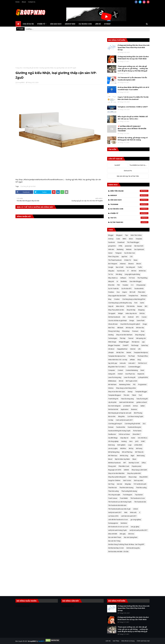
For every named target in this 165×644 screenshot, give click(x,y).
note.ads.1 (132, 363)
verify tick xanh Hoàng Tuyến (118, 530)
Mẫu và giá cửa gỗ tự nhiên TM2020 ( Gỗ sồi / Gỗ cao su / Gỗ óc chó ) (133, 118)
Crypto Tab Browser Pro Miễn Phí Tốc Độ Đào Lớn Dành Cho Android (133, 98)
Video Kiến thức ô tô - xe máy (118, 360)
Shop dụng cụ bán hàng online (126, 388)
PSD (118, 285)
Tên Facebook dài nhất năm (117, 505)
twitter (143, 406)
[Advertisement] (60, 51)
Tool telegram (128, 495)
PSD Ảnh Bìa (131, 306)
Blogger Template (114, 345)
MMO (124, 239)
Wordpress (136, 342)
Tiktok (134, 395)
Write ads (133, 512)
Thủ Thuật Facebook (115, 260)
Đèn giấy (123, 534)
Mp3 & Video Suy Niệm (122, 459)
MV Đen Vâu (140, 328)
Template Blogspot (115, 395)
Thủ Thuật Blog (142, 278)
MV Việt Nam (112, 384)
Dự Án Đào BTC (127, 289)
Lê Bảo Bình (138, 445)
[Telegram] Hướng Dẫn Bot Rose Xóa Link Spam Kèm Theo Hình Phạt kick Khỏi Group (134, 47)
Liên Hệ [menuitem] (98, 24)
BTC (138, 317)
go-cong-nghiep (136, 520)
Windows (144, 296)
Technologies (113, 338)
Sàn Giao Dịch (129, 200)
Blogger (111, 235)
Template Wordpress (141, 352)
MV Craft (132, 292)
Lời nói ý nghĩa (113, 448)
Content (120, 370)
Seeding (111, 335)
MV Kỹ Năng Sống (114, 452)
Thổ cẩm (126, 395)
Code (118, 239)
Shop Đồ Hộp (131, 310)
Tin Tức (129, 218)
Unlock (135, 509)
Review (140, 306)
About (24, 2)
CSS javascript (141, 285)
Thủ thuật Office (143, 356)
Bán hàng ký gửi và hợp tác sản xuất (120, 413)
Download (121, 242)
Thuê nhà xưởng (113, 491)
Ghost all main (113, 324)
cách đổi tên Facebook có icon (118, 520)
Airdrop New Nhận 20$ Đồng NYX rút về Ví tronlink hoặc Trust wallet (133, 88)
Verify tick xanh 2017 (115, 512)
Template (139, 239)
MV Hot (134, 271)
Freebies (111, 292)
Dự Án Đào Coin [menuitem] (85, 24)
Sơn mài (120, 484)
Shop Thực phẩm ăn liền (116, 310)
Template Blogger (141, 392)
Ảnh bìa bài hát (113, 409)
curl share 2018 (113, 516)
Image (145, 324)
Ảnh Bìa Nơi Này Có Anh (116, 548)
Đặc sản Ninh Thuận (115, 537)
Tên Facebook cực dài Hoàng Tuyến (120, 502)
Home (17, 2)
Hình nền (111, 249)
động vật (111, 281)
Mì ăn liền (111, 285)
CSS (131, 257)
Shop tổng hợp (140, 335)
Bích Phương (138, 413)
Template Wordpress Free (117, 356)
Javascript (128, 246)
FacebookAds (139, 289)
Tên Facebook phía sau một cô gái (119, 509)
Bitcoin (139, 264)
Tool (140, 395)
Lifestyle (111, 352)
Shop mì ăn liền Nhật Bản (116, 473)
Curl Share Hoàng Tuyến (135, 416)
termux (135, 406)
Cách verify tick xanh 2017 (124, 420)
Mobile (129, 352)
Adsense (123, 264)
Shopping (141, 310)
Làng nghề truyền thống (132, 274)
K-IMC (143, 441)
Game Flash (141, 321)
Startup (130, 392)
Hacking (124, 441)
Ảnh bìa (142, 313)
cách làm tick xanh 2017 (129, 516)
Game (142, 303)
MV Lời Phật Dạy (127, 452)
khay (110, 299)
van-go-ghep (135, 527)
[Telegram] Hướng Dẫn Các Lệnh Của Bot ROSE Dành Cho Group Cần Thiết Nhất (133, 58)
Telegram (129, 204)
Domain (111, 427)
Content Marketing (132, 370)
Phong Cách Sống (114, 331)
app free (124, 257)
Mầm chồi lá (120, 306)
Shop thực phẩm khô (134, 473)
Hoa (118, 292)
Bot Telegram (113, 264)
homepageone (113, 523)
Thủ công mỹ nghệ (114, 495)
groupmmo (112, 246)
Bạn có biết (120, 267)
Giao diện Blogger (135, 281)
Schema (111, 388)
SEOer (131, 239)
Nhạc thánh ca (113, 278)
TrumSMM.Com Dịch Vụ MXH (139, 165)
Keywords (141, 374)
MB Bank (120, 328)
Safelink (126, 470)
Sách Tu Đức (127, 480)
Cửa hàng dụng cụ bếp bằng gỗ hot (134, 299)
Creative (117, 299)
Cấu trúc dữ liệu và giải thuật (117, 321)
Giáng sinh (112, 374)
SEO (146, 306)
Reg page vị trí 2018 (115, 470)
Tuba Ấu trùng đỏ (142, 399)
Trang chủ (19, 68)
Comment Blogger (134, 367)
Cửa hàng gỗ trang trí (115, 424)
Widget (120, 313)
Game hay (145, 345)
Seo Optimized (139, 249)
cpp (143, 342)
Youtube (125, 285)
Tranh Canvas (113, 498)
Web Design (112, 342)
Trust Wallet (124, 498)
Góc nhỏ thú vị (143, 438)
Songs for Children (114, 480)
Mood (110, 459)
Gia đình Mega (113, 438)
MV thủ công (124, 456)
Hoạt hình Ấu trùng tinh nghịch (130, 324)
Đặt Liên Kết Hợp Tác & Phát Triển (128, 176)
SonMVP (117, 165)
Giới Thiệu (116, 641)
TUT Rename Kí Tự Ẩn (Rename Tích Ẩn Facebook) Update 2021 (132, 79)
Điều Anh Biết (113, 534)
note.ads (123, 363)
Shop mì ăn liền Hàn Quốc (117, 392)
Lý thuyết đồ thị (143, 377)
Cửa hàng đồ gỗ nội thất (31, 68)
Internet (133, 349)
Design (132, 321)
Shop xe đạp (133, 477)
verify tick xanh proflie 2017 (138, 530)
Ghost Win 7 (137, 434)
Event (142, 370)
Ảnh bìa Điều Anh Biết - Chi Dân (118, 552)
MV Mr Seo (142, 271)
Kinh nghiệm (121, 445)
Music (134, 459)
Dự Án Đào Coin (129, 209)
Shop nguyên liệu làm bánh (117, 296)
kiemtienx (124, 523)
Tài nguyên (112, 313)
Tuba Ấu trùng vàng (127, 399)
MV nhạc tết (130, 328)
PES (134, 384)
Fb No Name (137, 431)
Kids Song (111, 445)
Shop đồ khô (143, 477)
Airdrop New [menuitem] (70, 24)
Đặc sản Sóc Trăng (114, 541)
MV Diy (131, 448)
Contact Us (32, 2)
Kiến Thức (111, 328)
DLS (144, 424)
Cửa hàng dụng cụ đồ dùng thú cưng (120, 303)
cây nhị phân (112, 402)
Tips (126, 235)
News (135, 260)
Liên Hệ (108, 641)
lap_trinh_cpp (113, 363)
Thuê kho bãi (112, 488)
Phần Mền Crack (124, 466)
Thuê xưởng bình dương (129, 491)
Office (144, 463)
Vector (110, 253)
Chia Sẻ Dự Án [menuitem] (28, 24)
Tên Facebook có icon (138, 498)
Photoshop (126, 331)
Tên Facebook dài (140, 502)
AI (117, 281)
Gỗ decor (111, 349)
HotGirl (120, 374)
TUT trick (132, 278)
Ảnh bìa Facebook (114, 317)
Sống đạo (111, 271)
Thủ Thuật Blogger (133, 242)
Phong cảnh (112, 466)
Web (126, 512)
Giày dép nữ (124, 438)
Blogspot (119, 235)
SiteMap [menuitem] (107, 24)
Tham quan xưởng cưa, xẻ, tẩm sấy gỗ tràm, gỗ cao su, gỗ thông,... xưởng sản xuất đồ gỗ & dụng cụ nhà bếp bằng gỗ (133, 69)
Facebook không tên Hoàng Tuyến (119, 431)
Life (139, 349)
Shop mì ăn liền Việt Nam (124, 335)
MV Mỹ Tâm (120, 352)
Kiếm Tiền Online (129, 191)
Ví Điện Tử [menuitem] (41, 24)
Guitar (133, 438)
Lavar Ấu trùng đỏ (130, 377)
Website (129, 249)
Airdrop (129, 195)
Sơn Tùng (111, 484)
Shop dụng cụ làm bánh (139, 470)
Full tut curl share (124, 434)
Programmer (142, 384)
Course (144, 317)
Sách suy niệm (138, 480)
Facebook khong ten (134, 427)
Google (111, 267)
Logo (130, 445)
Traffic (140, 267)
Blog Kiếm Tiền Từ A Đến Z (117, 367)
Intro (131, 441)
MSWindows (112, 381)
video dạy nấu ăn (131, 313)
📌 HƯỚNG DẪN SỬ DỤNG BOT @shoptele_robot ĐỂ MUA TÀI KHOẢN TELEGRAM (132, 128)
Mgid (132, 456)
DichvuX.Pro (128, 171)
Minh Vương (141, 456)
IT (128, 271)
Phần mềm (142, 292)
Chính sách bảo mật (143, 641)
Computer (112, 370)
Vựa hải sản (121, 271)
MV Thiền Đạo (113, 456)
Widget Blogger (124, 342)
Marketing (120, 249)
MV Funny (139, 448)
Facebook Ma (121, 427)
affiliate (132, 360)
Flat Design (135, 345)
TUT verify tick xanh (140, 484)
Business (134, 409)
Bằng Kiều (121, 416)
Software (123, 278)
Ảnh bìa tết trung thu (133, 548)
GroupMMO (21, 82)
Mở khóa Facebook (114, 463)
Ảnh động (119, 274)
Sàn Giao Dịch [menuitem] (56, 24)
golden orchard (142, 402)
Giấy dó (111, 306)
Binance (131, 264)
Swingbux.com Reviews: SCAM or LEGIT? (133, 107)
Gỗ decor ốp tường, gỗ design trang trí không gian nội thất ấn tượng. (133, 139)
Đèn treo (131, 534)
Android (131, 317)
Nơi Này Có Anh (134, 463)
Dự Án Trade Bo (129, 222)
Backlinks (124, 281)
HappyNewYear (122, 349)
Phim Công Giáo (113, 257)
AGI (124, 317)
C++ (132, 285)
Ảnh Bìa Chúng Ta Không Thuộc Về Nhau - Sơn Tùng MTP (126, 544)
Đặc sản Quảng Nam (131, 537)
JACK (137, 441)
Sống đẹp (128, 484)
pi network (127, 406)
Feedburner (112, 434)
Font (136, 303)
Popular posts (136, 466)
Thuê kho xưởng (141, 488)
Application (125, 409)
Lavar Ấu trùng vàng (115, 377)
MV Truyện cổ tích (132, 381)
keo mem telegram (114, 406)
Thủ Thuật (131, 356)
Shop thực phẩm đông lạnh (117, 477)
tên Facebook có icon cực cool (118, 527)
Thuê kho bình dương (126, 488)
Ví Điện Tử (129, 213)
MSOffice (123, 448)
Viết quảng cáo (141, 338)
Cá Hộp (111, 420)
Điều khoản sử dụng (128, 641)
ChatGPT (126, 345)
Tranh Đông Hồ (113, 399)
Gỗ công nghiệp (113, 441)
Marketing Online (125, 384)
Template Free (133, 296)
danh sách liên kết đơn (126, 402)
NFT (125, 463)
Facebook (111, 242)
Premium (135, 331)
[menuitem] (18, 24)
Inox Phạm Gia (130, 374)
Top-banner (139, 495)
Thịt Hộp (123, 338)
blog (139, 360)
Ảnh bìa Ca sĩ (142, 363)
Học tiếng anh (131, 267)
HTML (120, 246)
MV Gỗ (121, 381)
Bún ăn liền (112, 416)
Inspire (125, 292)
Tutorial (131, 338)
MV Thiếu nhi (139, 452)
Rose (143, 331)
